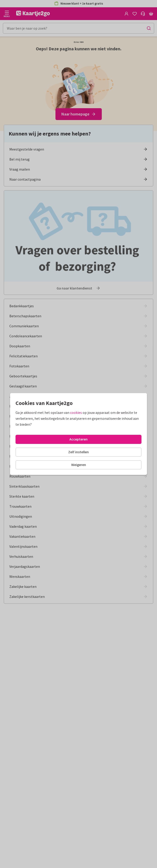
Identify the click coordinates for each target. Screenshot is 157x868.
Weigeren (79, 465)
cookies (76, 412)
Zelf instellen (78, 452)
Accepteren (78, 439)
